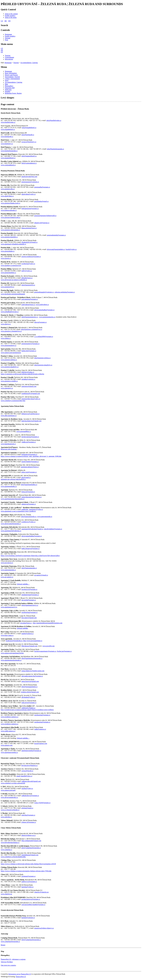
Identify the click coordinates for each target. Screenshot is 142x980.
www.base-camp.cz (7, 635)
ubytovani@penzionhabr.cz (56, 249)
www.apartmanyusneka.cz (9, 752)
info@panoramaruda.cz (29, 517)
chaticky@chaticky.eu (41, 892)
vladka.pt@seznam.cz (29, 442)
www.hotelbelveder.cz (8, 122)
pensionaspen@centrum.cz (30, 182)
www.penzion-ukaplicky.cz (10, 367)
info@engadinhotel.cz (29, 128)
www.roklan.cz (6, 338)
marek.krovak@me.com (29, 177)
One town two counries (8, 965)
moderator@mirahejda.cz (14, 641)
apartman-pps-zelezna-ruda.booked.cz (13, 479)
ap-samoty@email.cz (41, 575)
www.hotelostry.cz (7, 144)
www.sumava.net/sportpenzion (11, 353)
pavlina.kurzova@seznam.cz (31, 899)
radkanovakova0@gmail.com (31, 781)
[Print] (6, 40)
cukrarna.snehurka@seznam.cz (65, 292)
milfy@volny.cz (27, 271)
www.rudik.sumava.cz (8, 731)
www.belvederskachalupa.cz (10, 842)
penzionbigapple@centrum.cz (44, 292)
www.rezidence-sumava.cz (10, 717)
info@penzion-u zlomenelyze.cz (31, 329)
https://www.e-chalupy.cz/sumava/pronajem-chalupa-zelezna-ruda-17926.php (26, 871)
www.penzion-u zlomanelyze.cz (11, 331)
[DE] (2, 50)
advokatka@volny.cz (28, 697)
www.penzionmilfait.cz (8, 273)
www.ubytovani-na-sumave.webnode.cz (14, 280)
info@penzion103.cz (28, 285)
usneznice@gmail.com (29, 386)
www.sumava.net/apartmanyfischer (12, 653)
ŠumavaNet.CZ (21, 977)
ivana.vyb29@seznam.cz (42, 803)
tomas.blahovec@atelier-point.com (33, 671)
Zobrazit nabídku (22, 628)
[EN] (2, 52)
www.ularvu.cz (6, 324)
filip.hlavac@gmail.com (29, 646)
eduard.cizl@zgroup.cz (42, 223)
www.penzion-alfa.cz (8, 189)
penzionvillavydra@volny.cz (31, 399)
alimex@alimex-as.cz (29, 835)
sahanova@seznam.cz (29, 504)
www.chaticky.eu (6, 894)
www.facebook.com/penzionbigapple (13, 294)
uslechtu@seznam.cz (28, 815)
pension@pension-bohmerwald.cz (45, 216)
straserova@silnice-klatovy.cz (44, 928)
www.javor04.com (48, 646)
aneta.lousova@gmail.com (30, 681)
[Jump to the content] (11, 14)
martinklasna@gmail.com (30, 855)
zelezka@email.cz (27, 808)
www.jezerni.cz (6, 258)
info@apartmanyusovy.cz (30, 605)
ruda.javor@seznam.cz (29, 703)
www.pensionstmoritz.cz (47, 317)
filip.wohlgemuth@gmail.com (31, 841)
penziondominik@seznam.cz (56, 235)
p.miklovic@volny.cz (28, 522)
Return (3, 945)
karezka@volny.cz (28, 887)
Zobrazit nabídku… (23, 584)
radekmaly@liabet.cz (28, 708)
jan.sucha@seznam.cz (29, 600)
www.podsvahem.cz (42, 305)
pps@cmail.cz (26, 477)
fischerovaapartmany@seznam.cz (45, 651)
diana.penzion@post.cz (29, 228)
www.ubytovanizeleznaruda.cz (11, 524)
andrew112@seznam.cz (29, 882)
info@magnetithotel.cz (29, 156)
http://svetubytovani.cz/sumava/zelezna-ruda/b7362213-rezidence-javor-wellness (27, 710)
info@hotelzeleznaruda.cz (55, 149)
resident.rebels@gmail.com (30, 692)
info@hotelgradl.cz (28, 135)
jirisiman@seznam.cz (29, 876)
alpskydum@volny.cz (29, 194)
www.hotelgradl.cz (7, 137)
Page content (7, 104)
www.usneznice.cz (7, 388)
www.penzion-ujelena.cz (9, 360)
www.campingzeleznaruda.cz (10, 941)
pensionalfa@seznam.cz (42, 187)
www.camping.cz (6, 850)
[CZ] (2, 48)
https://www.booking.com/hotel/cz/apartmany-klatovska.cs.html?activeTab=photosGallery (30, 556)
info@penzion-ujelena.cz (42, 358)
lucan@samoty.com (41, 743)
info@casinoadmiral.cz (29, 163)
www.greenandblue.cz (24, 431)
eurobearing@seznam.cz (29, 612)
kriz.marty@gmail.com (29, 618)
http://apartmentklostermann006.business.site (48, 623)
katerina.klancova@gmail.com (31, 421)
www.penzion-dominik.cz (9, 237)
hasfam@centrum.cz (28, 918)
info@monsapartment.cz (29, 687)
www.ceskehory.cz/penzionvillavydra (13, 401)
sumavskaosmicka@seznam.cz (32, 497)
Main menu (7, 44)
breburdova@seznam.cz (29, 454)
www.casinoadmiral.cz (8, 165)
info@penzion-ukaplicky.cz (43, 365)
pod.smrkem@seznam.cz (30, 299)
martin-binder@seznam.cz (30, 462)
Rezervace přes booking (9, 449)
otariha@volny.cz (27, 788)
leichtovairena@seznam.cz (30, 437)
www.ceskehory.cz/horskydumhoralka (13, 857)
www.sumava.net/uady (8, 790)
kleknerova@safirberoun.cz (31, 414)
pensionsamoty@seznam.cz (31, 344)
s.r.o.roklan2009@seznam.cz (44, 336)
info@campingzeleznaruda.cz (31, 848)
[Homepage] (8, 34)
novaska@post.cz (26, 623)
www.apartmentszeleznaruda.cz (11, 660)
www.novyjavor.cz (7, 563)
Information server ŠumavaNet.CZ (20, 974)
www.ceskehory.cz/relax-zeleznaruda (13, 783)
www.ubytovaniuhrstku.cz (9, 797)
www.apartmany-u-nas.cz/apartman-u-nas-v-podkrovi (18, 511)
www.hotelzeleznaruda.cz (9, 151)
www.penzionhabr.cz (8, 251)
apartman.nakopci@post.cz (30, 467)
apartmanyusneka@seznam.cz (31, 751)
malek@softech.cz (28, 634)
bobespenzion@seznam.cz (30, 208)
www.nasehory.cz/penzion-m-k (11, 265)
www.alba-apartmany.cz (9, 416)
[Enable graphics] (10, 16)
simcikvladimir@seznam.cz (53, 529)
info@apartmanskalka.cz (29, 485)
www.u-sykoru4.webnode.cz (10, 810)
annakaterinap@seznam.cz (30, 595)
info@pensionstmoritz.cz (30, 317)
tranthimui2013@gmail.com (31, 393)
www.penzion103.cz (7, 287)
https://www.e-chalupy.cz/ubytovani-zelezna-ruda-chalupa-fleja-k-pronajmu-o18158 (28, 864)
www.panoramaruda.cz (45, 517)
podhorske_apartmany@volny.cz (32, 509)
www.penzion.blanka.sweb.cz (10, 203)
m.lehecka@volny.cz (28, 264)
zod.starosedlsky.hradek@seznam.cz (33, 905)
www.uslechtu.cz (6, 817)
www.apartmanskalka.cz (9, 486)
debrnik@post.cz (27, 278)
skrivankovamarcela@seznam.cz (32, 676)
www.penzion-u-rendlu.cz (9, 381)
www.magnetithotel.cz (8, 158)
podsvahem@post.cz (28, 305)
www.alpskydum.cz (7, 196)
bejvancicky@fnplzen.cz (29, 765)
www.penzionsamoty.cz (9, 345)
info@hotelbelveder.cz (54, 120)
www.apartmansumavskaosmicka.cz (13, 499)
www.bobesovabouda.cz (9, 210)
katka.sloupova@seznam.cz (31, 548)
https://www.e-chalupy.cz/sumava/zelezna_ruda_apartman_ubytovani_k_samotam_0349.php (31, 456)
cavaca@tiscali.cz (27, 771)
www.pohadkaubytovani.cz (10, 312)
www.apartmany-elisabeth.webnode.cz (13, 244)
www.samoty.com (7, 745)
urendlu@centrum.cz (28, 379)
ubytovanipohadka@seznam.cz (44, 310)
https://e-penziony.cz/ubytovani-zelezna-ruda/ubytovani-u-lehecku (22, 374)
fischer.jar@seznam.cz (64, 651)
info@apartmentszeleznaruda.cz (32, 658)
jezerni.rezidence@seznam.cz (31, 256)
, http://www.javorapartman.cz (32, 641)
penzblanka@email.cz (41, 201)
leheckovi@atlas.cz (28, 372)
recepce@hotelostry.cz (29, 142)
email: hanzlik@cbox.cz (24, 776)
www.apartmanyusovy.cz (9, 607)
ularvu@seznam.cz (40, 322)
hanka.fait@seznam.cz (29, 351)
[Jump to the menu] (11, 17)
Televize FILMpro (7, 962)
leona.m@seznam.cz (28, 492)
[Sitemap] (8, 38)
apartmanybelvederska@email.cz (32, 529)
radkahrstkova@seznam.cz (30, 796)
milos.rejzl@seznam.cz (29, 472)
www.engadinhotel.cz (8, 129)
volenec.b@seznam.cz (28, 822)
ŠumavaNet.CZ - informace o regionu (13, 959)
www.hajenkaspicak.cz (8, 444)
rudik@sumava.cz (40, 729)
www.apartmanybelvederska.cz (11, 531)
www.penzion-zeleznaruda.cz (10, 230)
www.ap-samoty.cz (7, 577)
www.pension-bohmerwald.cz (11, 217)
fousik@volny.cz (71, 249)
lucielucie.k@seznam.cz (29, 589)
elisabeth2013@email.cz (29, 242)
